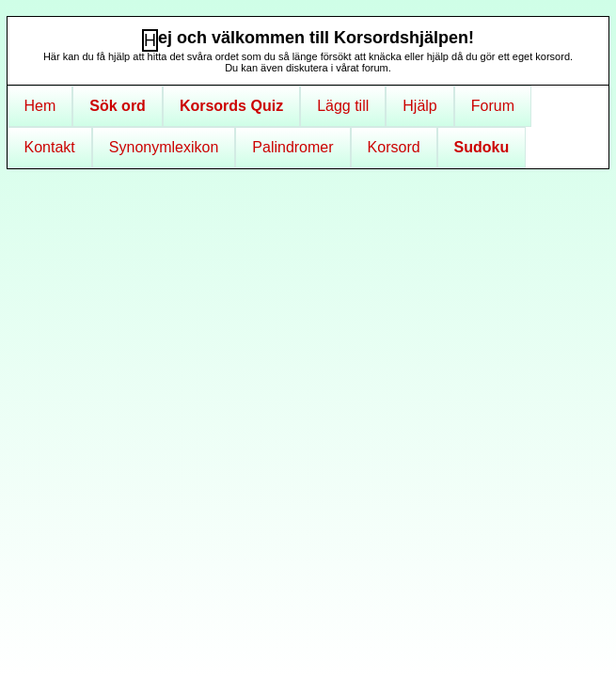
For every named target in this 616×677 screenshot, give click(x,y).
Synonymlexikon (164, 147)
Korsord (394, 147)
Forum (493, 106)
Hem (40, 106)
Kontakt (50, 147)
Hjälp (419, 106)
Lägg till (343, 106)
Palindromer (292, 147)
